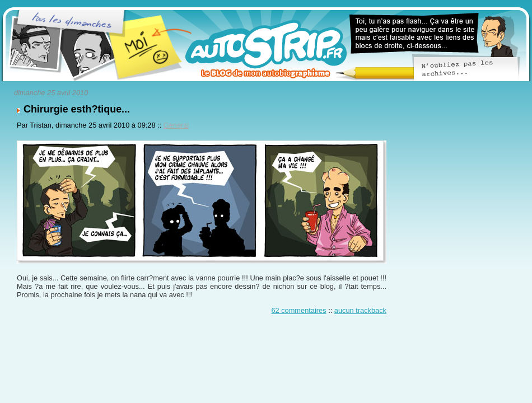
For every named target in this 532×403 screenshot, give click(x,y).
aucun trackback (360, 310)
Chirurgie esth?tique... (77, 109)
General (176, 125)
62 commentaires (298, 310)
